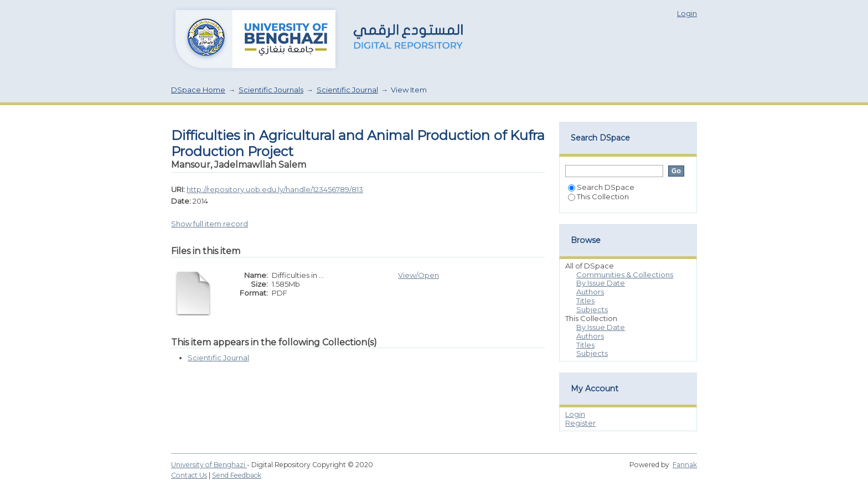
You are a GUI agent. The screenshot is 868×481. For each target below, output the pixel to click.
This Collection (598, 196)
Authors (590, 292)
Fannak (685, 465)
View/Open (418, 275)
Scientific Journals (271, 90)
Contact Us (189, 475)
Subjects (592, 309)
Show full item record (210, 224)
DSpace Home (198, 90)
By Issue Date (601, 283)
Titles (585, 301)
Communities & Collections (625, 275)
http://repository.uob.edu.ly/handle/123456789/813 (275, 189)
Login (687, 13)
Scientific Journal (347, 90)
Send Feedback (237, 475)
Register (580, 423)
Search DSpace (601, 187)
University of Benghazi (209, 465)
